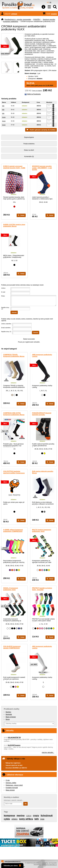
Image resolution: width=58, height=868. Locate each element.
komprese (9, 815)
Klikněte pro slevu (12, 866)
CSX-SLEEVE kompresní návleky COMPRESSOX (12, 647)
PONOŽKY (37, 20)
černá (4, 117)
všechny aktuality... (48, 753)
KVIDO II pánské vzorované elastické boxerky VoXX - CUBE (14, 167)
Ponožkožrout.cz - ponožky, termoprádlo (18, 20)
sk (50, 2)
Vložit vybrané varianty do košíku (43, 130)
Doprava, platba (11, 783)
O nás (8, 780)
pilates (14, 819)
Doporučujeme (29, 137)
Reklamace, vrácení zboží (14, 785)
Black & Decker (11, 717)
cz (48, 2)
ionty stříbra (26, 819)
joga (42, 819)
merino (21, 815)
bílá (3, 106)
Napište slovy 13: (6, 332)
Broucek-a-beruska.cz (50, 865)
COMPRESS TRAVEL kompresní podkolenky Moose (14, 356)
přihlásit (14, 14)
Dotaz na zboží (29, 150)
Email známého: (6, 328)
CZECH (29, 816)
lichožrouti (47, 815)
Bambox (8, 712)
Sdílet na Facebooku (34, 94)
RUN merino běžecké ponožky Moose (43, 472)
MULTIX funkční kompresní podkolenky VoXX (42, 531)
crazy (36, 815)
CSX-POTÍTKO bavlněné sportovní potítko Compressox (14, 472)
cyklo (7, 819)
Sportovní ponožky (49, 20)
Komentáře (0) (29, 157)
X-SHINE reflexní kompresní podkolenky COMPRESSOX (13, 531)
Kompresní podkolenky (11, 21)
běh (37, 819)
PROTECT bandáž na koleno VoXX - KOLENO (42, 589)
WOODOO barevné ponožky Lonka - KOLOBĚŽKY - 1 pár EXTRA (42, 168)
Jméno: (3, 288)
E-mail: (3, 292)
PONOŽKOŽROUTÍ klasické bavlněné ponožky (42, 414)
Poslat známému (29, 144)
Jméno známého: (6, 324)
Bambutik (9, 714)
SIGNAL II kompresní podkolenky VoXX (11, 589)
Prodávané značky (12, 709)
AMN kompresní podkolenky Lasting (42, 356)
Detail (21, 215)
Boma (8, 719)
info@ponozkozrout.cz (12, 862)
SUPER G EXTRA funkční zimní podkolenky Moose (14, 225)
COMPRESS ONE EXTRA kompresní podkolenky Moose (14, 414)
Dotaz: (3, 296)
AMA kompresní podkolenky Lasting (42, 647)
